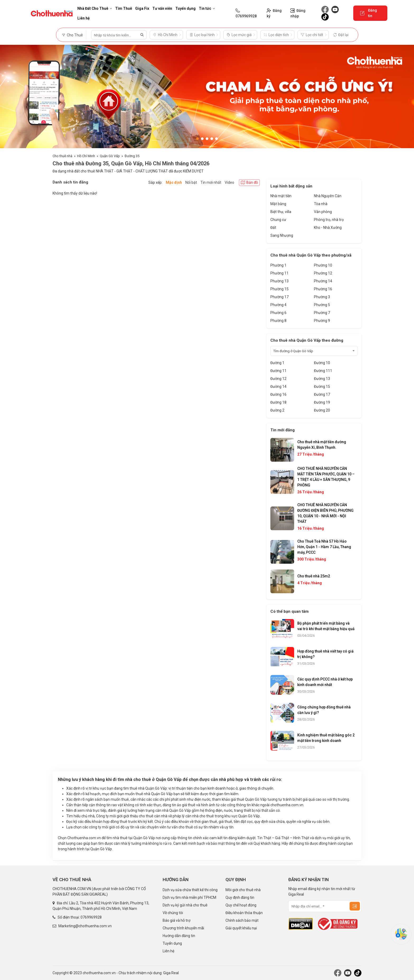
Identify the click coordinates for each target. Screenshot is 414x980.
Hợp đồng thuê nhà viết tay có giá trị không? (325, 654)
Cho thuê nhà (62, 156)
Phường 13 (279, 281)
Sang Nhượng (282, 235)
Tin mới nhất (211, 182)
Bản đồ (249, 182)
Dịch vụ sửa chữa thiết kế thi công (190, 890)
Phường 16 (323, 289)
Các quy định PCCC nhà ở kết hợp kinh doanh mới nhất (325, 682)
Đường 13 (322, 379)
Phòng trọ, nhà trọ (329, 220)
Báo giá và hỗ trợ (177, 920)
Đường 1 (277, 363)
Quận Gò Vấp (110, 156)
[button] (197, 139)
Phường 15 (279, 289)
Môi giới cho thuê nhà (243, 890)
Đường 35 (132, 156)
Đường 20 (322, 410)
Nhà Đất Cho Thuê (95, 8)
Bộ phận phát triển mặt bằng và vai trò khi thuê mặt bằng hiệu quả (326, 626)
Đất (273, 228)
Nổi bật (191, 182)
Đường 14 (278, 387)
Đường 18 (278, 402)
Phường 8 (278, 321)
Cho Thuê (72, 35)
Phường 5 (322, 305)
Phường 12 (323, 273)
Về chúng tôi (173, 913)
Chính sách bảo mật (242, 920)
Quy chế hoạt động (241, 905)
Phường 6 (278, 313)
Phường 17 (279, 297)
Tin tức (207, 8)
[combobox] (314, 351)
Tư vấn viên (162, 8)
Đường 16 (278, 394)
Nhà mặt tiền (281, 196)
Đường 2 (277, 410)
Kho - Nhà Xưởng (328, 228)
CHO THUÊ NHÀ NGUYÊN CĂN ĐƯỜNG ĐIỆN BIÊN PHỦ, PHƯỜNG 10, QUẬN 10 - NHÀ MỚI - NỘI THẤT (325, 513)
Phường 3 (322, 297)
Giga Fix (142, 8)
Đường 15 (322, 387)
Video (229, 182)
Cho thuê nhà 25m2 (314, 576)
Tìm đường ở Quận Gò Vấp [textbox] (293, 351)
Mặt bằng (278, 204)
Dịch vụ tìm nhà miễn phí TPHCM (189, 897)
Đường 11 (278, 371)
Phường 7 (322, 313)
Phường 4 (278, 305)
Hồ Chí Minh (86, 156)
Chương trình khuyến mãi (183, 928)
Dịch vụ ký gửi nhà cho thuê (185, 905)
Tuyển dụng (185, 8)
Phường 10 (323, 265)
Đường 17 (322, 394)
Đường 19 (322, 402)
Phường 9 (322, 321)
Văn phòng (323, 212)
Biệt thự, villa (281, 212)
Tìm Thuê (124, 8)
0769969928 (91, 917)
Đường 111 (323, 371)
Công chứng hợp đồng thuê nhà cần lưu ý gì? (324, 710)
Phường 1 (278, 265)
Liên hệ (84, 18)
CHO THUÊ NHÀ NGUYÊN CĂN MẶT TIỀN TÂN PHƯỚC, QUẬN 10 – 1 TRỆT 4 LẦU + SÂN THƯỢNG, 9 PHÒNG (326, 477)
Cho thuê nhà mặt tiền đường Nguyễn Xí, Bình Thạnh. (322, 445)
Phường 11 (279, 273)
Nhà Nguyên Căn (328, 196)
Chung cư (278, 220)
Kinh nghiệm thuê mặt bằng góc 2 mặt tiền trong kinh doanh (326, 738)
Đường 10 (322, 363)
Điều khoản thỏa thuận (244, 913)
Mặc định (174, 182)
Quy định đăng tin (240, 897)
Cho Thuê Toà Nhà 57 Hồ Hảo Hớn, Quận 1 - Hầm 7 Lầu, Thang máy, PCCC (324, 547)
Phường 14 (323, 281)
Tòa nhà (321, 204)
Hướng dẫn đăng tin (179, 936)
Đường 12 (278, 379)
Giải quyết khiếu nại (241, 928)
